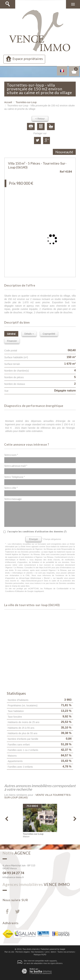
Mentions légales (23, 952)
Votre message (13, 499)
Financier (12, 341)
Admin (53, 952)
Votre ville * (11, 488)
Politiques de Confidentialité (56, 589)
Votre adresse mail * (16, 466)
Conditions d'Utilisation (15, 591)
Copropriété (49, 334)
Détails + (29, 334)
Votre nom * (11, 455)
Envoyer (33, 539)
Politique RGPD (40, 955)
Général (11, 334)
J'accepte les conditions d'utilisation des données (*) (37, 531)
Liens (47, 952)
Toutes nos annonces (66, 952)
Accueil (8, 102)
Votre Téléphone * (15, 477)
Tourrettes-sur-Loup (26, 102)
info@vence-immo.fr (13, 877)
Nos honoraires (37, 952)
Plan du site (9, 952)
